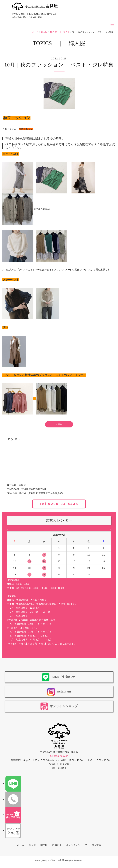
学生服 (44, 845)
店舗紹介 (57, 845)
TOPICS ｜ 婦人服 (60, 32)
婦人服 (44, 32)
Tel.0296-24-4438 (59, 504)
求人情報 (96, 845)
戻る (59, 424)
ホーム (35, 32)
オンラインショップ (77, 845)
